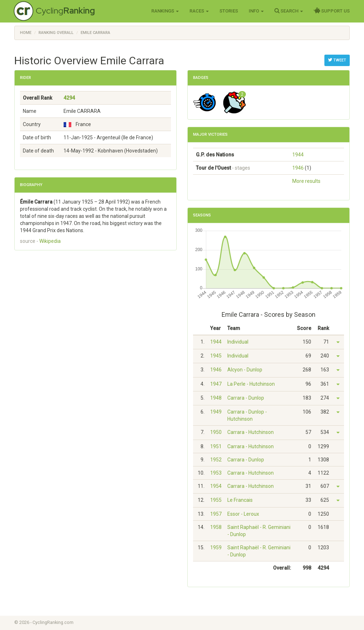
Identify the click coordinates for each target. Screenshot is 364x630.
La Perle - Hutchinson (251, 384)
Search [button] (289, 11)
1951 (216, 446)
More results (306, 181)
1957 (216, 514)
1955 (216, 500)
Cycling (65, 11)
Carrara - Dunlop (246, 398)
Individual (238, 342)
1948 (216, 398)
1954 (216, 486)
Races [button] (199, 11)
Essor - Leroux (243, 514)
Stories (229, 11)
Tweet (337, 60)
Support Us (332, 11)
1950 (216, 432)
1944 (298, 155)
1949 (216, 412)
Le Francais (240, 500)
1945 (216, 356)
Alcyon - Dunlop (245, 370)
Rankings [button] (165, 11)
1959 (216, 547)
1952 (216, 460)
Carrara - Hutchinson (251, 432)
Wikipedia (50, 241)
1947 (216, 384)
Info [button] (256, 11)
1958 (216, 527)
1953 (216, 473)
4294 (69, 98)
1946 (298, 168)
